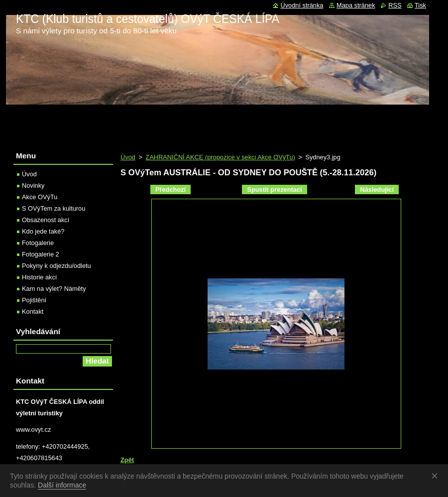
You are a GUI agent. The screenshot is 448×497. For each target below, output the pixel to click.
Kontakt (33, 311)
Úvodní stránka (302, 5)
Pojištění (34, 300)
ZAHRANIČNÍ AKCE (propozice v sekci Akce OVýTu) (220, 157)
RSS (395, 5)
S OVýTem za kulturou (54, 208)
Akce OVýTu (40, 197)
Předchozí (170, 189)
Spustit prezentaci (274, 189)
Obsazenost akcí (46, 220)
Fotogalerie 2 (41, 254)
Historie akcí (39, 277)
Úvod (128, 157)
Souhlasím (437, 476)
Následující (377, 189)
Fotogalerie (38, 243)
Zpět (127, 460)
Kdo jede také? (43, 231)
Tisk (420, 5)
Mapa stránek (356, 5)
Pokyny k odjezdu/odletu (56, 266)
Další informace (62, 485)
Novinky (33, 186)
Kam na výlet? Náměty (54, 289)
